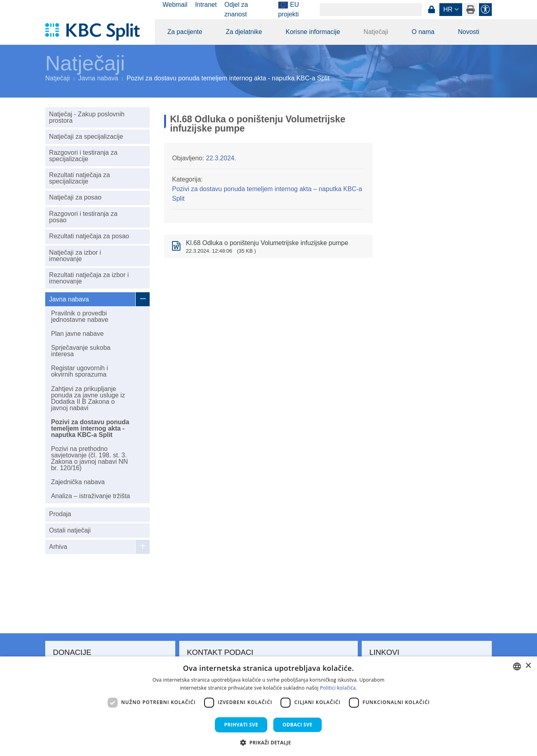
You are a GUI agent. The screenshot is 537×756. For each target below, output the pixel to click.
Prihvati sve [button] (241, 725)
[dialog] (268, 706)
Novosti (468, 32)
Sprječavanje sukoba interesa (81, 351)
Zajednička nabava (78, 482)
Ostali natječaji (70, 530)
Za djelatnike (244, 32)
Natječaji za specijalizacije (86, 137)
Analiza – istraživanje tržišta (90, 496)
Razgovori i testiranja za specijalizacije (83, 156)
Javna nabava (98, 78)
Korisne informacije (313, 32)
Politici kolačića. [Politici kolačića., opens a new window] (339, 688)
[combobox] (517, 666)
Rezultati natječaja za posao (89, 236)
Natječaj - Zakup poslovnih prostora (87, 117)
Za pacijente (185, 32)
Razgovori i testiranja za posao (83, 217)
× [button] (528, 666)
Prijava (431, 10)
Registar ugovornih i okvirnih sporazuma (79, 371)
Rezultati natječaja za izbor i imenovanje (89, 278)
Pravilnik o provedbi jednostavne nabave (79, 316)
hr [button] (448, 9)
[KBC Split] (96, 32)
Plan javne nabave (77, 334)
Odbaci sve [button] (298, 725)
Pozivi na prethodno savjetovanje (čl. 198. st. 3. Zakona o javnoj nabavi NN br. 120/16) (89, 458)
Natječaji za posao (75, 197)
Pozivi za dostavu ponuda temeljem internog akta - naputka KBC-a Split (90, 428)
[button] (269, 742)
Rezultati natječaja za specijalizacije (80, 178)
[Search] (371, 10)
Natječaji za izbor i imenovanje (75, 256)
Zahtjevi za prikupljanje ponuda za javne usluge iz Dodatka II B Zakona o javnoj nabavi (88, 398)
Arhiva (58, 547)
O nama (423, 32)
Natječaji (376, 32)
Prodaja (60, 514)
